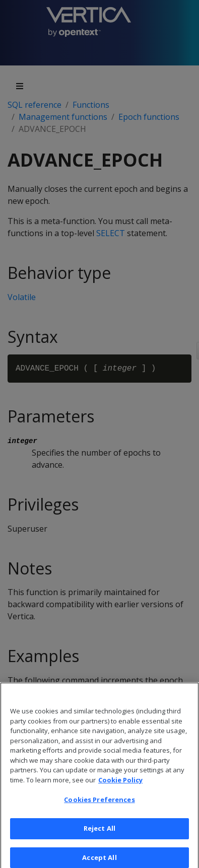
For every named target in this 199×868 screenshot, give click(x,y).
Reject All (99, 832)
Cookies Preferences (99, 803)
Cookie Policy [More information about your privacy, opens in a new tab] (120, 783)
